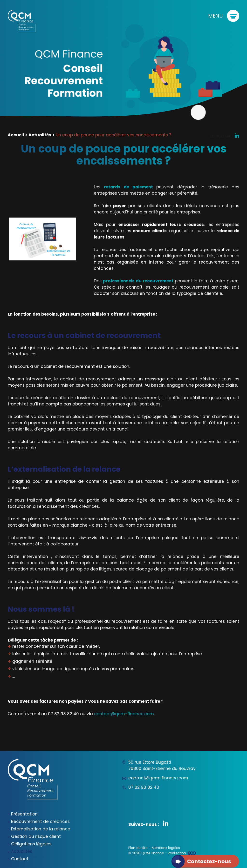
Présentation (24, 814)
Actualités (40, 135)
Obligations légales (31, 844)
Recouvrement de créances (40, 822)
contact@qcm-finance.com (124, 714)
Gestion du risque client (36, 836)
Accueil (16, 135)
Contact (20, 859)
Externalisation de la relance (41, 829)
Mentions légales (166, 848)
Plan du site (138, 848)
